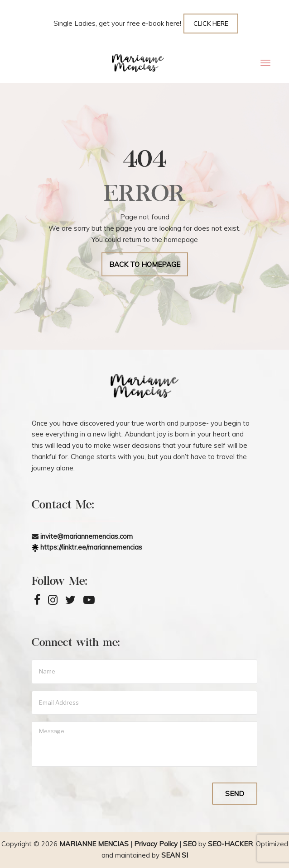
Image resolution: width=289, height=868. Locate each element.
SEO (190, 844)
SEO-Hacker (230, 844)
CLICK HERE (211, 24)
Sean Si (175, 855)
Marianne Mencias (94, 844)
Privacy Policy (156, 844)
